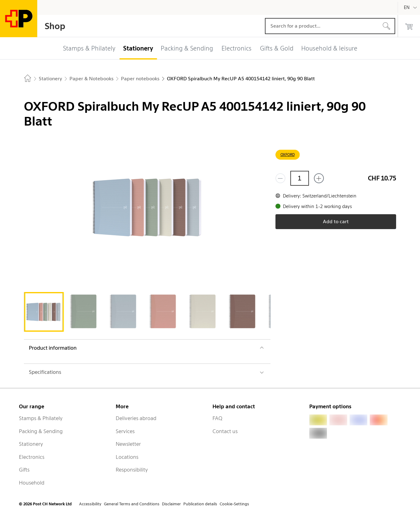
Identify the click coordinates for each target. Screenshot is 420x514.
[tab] (44, 312)
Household (32, 483)
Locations (127, 457)
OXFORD (288, 155)
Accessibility (90, 504)
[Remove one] (280, 178)
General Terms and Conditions (132, 504)
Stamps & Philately (41, 418)
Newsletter (128, 444)
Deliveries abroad (136, 418)
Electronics (32, 457)
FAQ (217, 418)
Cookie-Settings (234, 504)
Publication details (200, 504)
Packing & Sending (41, 431)
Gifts (24, 470)
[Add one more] (319, 178)
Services (125, 431)
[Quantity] (300, 178)
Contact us (225, 431)
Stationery (31, 444)
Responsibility (132, 470)
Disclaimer (171, 504)
